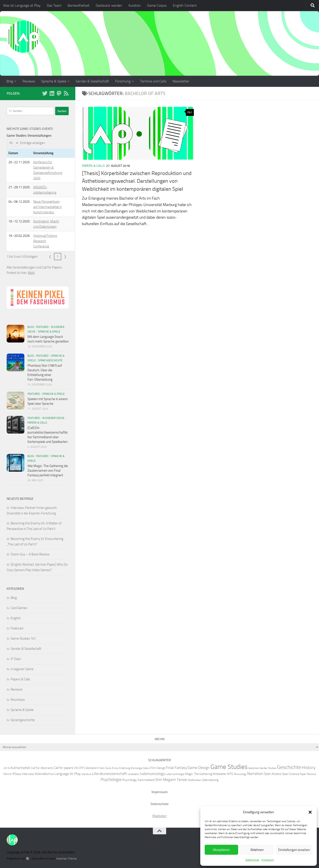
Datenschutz (252, 860)
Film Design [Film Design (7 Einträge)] (158, 768)
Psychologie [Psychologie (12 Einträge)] (111, 780)
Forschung (123, 81)
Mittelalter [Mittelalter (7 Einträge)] (220, 774)
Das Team (54, 5)
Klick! (31, 273)
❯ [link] (65, 257)
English (16, 618)
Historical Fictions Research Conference (45, 241)
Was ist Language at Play (22, 5)
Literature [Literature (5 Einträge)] (86, 774)
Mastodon (159, 816)
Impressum (268, 860)
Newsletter (181, 81)
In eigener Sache (53, 418)
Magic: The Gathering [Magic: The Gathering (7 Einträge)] (198, 774)
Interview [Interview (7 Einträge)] (28, 774)
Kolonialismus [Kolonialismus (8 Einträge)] (44, 774)
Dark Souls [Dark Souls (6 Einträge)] (105, 768)
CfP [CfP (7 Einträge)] (81, 768)
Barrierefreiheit (79, 5)
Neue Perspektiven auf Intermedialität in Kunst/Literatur (48, 207)
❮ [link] (50, 257)
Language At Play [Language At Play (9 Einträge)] (68, 774)
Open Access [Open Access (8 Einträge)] (272, 774)
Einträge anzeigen (33, 143)
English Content (185, 5)
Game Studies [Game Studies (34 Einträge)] (229, 767)
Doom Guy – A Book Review (30, 554)
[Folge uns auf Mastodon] (59, 93)
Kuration (135, 5)
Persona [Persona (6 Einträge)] (311, 774)
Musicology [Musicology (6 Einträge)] (240, 774)
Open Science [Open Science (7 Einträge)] (291, 774)
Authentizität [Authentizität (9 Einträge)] (20, 768)
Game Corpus (157, 5)
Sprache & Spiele (54, 81)
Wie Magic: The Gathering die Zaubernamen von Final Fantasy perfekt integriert (48, 471)
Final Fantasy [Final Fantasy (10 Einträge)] (177, 768)
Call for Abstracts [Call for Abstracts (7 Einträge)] (42, 768)
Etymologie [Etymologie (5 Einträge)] (136, 768)
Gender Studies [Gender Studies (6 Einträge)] (268, 768)
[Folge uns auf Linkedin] (52, 93)
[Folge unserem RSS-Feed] (66, 93)
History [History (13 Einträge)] (309, 768)
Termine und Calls (153, 81)
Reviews (29, 81)
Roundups (18, 700)
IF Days (16, 659)
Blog (10, 81)
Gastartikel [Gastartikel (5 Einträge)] (254, 768)
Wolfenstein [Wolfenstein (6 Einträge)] (195, 780)
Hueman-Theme (66, 859)
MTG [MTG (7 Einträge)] (230, 774)
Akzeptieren (221, 850)
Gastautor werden (109, 5)
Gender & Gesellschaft (92, 81)
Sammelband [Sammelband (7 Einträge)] (146, 780)
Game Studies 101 (23, 638)
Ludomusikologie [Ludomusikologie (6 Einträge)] (175, 774)
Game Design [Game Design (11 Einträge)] (199, 768)
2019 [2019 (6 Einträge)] (7, 768)
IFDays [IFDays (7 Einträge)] (17, 774)
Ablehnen (257, 850)
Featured (42, 327)
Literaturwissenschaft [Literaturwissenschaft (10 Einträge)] (110, 774)
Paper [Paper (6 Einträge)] (303, 774)
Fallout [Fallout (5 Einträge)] (146, 768)
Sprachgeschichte (50, 360)
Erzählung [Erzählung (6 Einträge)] (125, 768)
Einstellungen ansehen (294, 850)
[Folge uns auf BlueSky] (45, 93)
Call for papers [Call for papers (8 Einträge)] (64, 768)
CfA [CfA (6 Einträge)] (76, 768)
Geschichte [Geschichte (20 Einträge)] (289, 767)
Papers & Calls (93, 166)
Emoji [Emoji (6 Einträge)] (115, 768)
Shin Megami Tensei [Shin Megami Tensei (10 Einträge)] (171, 780)
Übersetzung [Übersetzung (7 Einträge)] (210, 780)
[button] (310, 812)
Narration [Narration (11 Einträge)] (255, 774)
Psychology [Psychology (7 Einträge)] (130, 780)
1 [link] (58, 257)
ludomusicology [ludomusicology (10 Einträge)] (152, 774)
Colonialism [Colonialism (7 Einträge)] (91, 768)
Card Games (19, 608)
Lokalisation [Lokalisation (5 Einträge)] (133, 774)
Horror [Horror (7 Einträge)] (8, 774)
